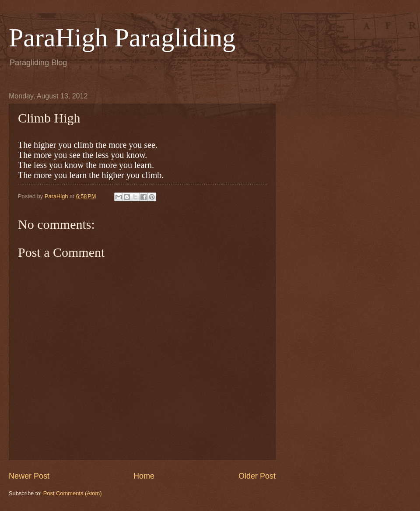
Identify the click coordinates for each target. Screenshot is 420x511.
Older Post (257, 476)
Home (144, 476)
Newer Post (29, 476)
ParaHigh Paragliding (122, 38)
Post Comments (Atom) (73, 493)
